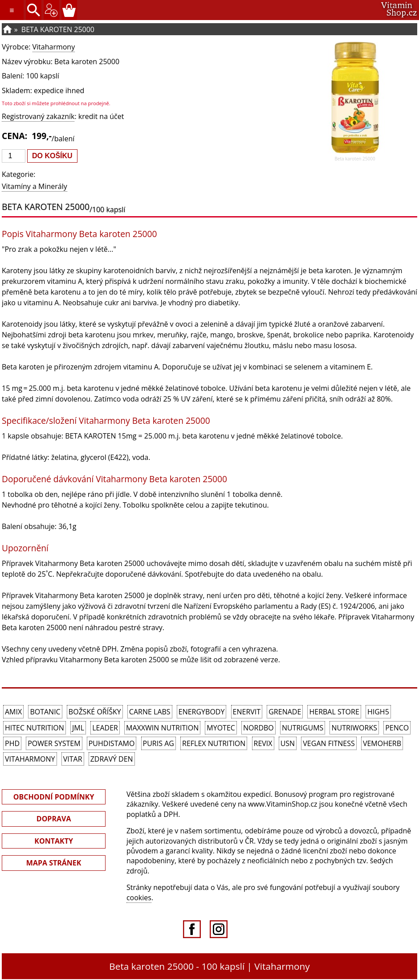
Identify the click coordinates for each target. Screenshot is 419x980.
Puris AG (159, 743)
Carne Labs (150, 712)
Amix (13, 712)
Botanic (45, 712)
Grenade (285, 712)
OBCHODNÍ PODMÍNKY (54, 797)
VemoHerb (382, 743)
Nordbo (258, 728)
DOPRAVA (54, 819)
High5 (378, 712)
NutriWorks (354, 728)
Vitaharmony (54, 47)
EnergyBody (202, 712)
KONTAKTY (54, 841)
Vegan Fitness (329, 743)
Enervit (247, 712)
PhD (12, 743)
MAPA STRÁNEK (54, 863)
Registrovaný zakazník (38, 116)
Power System (54, 743)
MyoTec (221, 728)
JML (78, 728)
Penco (397, 728)
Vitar (73, 759)
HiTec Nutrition (35, 728)
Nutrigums (303, 728)
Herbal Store (334, 712)
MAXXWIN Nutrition (162, 728)
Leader (105, 728)
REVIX (263, 743)
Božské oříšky (95, 712)
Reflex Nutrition (214, 743)
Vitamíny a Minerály (35, 186)
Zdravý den (112, 759)
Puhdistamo (112, 743)
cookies (139, 898)
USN (288, 743)
